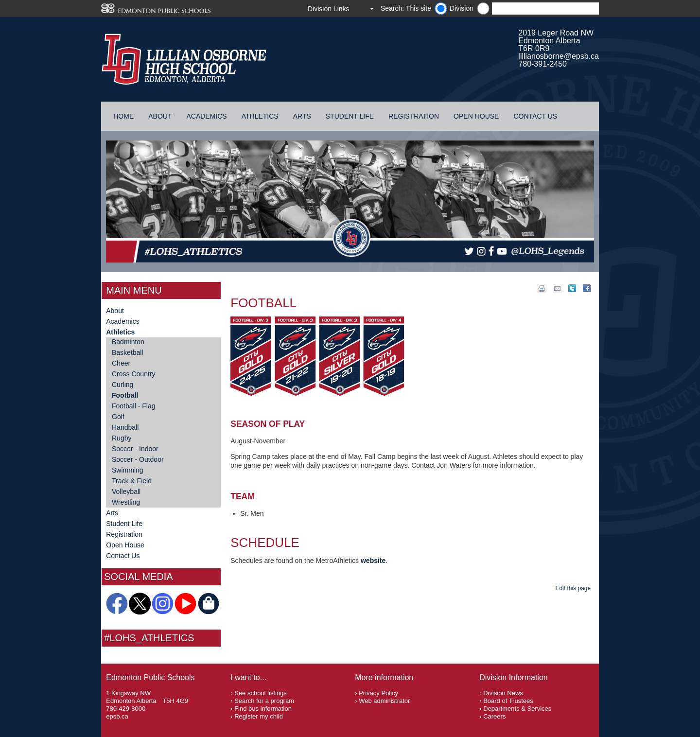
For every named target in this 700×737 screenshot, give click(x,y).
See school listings (261, 693)
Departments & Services (517, 709)
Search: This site (406, 8)
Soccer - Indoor (135, 449)
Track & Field (132, 481)
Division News (503, 693)
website (373, 561)
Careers (494, 716)
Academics (206, 116)
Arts (302, 116)
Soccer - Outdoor (138, 459)
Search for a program (264, 701)
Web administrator (384, 701)
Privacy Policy (378, 693)
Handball (125, 427)
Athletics (260, 116)
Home (123, 116)
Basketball (128, 352)
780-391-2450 (542, 64)
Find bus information (263, 709)
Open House (476, 116)
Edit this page (574, 588)
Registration (414, 116)
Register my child (259, 716)
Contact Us (535, 116)
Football (125, 395)
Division (462, 8)
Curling (122, 385)
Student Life (350, 116)
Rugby (122, 438)
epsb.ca (117, 716)
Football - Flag (133, 406)
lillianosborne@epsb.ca (559, 56)
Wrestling (126, 502)
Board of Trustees (508, 701)
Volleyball (126, 491)
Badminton (128, 342)
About (160, 116)
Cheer (121, 363)
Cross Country (133, 374)
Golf (118, 417)
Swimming (128, 470)
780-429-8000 (126, 709)
